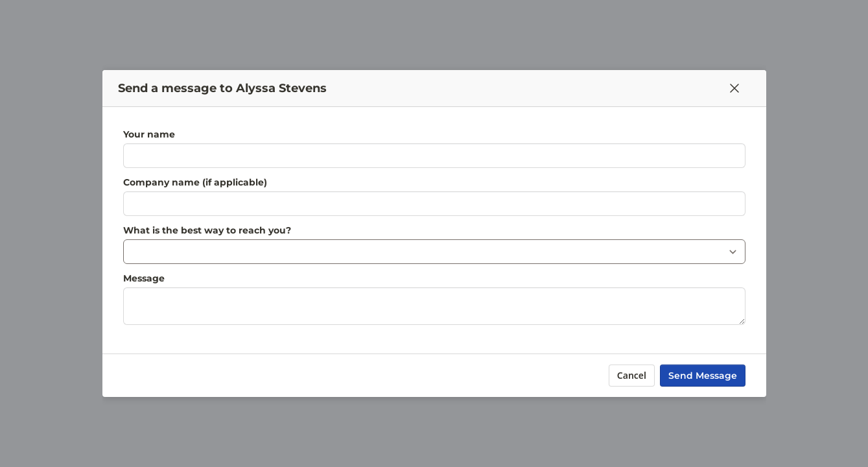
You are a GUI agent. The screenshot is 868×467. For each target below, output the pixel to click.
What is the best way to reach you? (207, 230)
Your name (149, 134)
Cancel (631, 375)
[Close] (734, 88)
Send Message (703, 376)
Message (144, 278)
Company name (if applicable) (195, 182)
